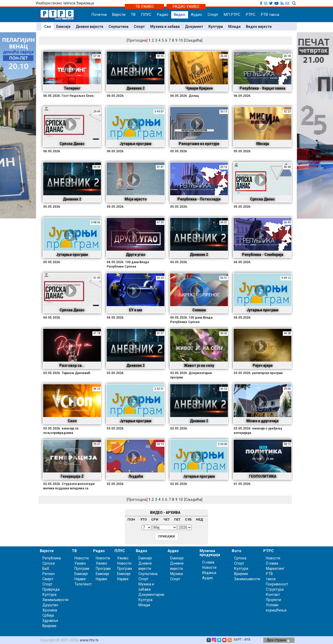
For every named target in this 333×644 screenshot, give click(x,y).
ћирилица (85, 3)
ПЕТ (177, 519)
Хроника (50, 610)
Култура (216, 27)
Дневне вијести (89, 27)
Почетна (99, 15)
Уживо (80, 563)
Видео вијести (259, 27)
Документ (194, 27)
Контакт (273, 595)
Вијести (119, 15)
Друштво (50, 605)
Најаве (80, 579)
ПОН (131, 519)
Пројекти (273, 600)
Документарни (151, 595)
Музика (177, 574)
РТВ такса (270, 15)
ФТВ (247, 640)
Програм (82, 569)
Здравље (50, 621)
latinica (69, 3)
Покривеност (277, 584)
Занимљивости (55, 600)
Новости (82, 558)
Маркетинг (275, 569)
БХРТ (238, 640)
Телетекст (83, 584)
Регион (49, 574)
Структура (275, 589)
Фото (236, 551)
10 (181, 500)
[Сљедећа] (193, 500)
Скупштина (119, 27)
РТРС (251, 15)
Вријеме (49, 626)
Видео (180, 15)
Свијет (48, 579)
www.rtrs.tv (89, 640)
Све (48, 27)
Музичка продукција (210, 553)
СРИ (155, 519)
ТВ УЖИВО (145, 7)
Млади (234, 27)
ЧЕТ (166, 519)
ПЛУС (146, 15)
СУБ (188, 519)
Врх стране (278, 640)
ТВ (133, 15)
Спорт (213, 15)
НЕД (200, 519)
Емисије (63, 27)
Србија (48, 615)
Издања (209, 573)
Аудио (196, 15)
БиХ (46, 569)
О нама (208, 562)
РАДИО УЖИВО (186, 7)
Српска (240, 558)
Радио (163, 15)
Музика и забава (165, 27)
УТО (143, 519)
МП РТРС (232, 15)
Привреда (51, 589)
